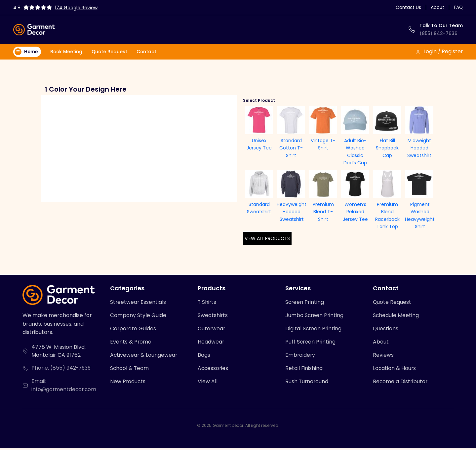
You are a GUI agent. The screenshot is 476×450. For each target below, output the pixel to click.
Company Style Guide (138, 316)
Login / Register (439, 52)
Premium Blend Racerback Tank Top (387, 216)
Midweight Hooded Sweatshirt (419, 148)
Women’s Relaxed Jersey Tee (355, 212)
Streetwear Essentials (138, 303)
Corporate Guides (133, 329)
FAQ (458, 7)
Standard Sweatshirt (259, 208)
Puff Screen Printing (311, 343)
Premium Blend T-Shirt (323, 212)
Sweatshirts (213, 316)
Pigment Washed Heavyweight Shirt (420, 216)
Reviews (383, 356)
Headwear (211, 343)
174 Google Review (77, 8)
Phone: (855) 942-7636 (62, 369)
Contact (149, 52)
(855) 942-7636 (439, 33)
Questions (386, 329)
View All (208, 383)
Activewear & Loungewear (144, 356)
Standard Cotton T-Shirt (291, 148)
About (437, 7)
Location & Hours (395, 370)
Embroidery (300, 356)
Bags (204, 356)
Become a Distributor (401, 383)
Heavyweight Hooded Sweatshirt (292, 212)
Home (27, 52)
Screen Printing (305, 303)
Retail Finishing (304, 370)
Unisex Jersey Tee (259, 144)
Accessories (213, 370)
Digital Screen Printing (314, 329)
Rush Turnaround (307, 383)
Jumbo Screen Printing (315, 316)
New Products (128, 383)
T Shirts (207, 303)
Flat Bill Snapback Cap (387, 148)
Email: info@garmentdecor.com (65, 387)
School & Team (130, 370)
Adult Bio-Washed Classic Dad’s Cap (355, 152)
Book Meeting (68, 52)
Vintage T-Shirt (323, 144)
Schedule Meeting (396, 316)
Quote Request (111, 52)
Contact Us (407, 7)
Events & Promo (131, 343)
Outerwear (212, 329)
